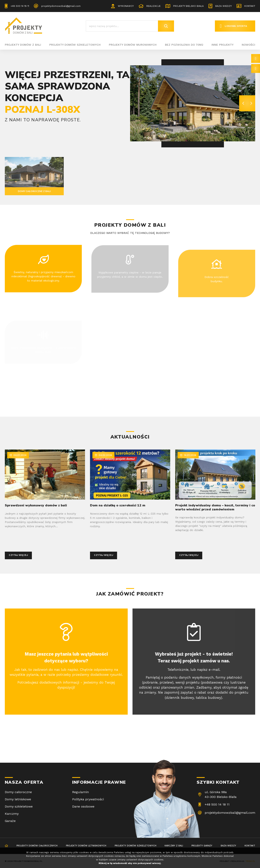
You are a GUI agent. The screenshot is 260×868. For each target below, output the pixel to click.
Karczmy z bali (174, 846)
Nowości (248, 45)
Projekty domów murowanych (133, 45)
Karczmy (12, 814)
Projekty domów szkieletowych (75, 45)
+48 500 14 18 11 (20, 6)
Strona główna (6, 846)
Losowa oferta (236, 26)
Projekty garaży (202, 846)
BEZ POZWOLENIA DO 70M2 (184, 45)
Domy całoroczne (18, 792)
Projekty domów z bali (23, 45)
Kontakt (250, 6)
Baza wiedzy (224, 6)
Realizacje (153, 6)
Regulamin (80, 792)
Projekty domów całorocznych (37, 846)
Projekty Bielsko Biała (188, 6)
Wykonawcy (126, 6)
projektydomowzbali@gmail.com (61, 6)
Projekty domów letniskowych (86, 846)
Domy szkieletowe (19, 806)
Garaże (10, 821)
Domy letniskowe (18, 799)
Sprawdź (18, 135)
